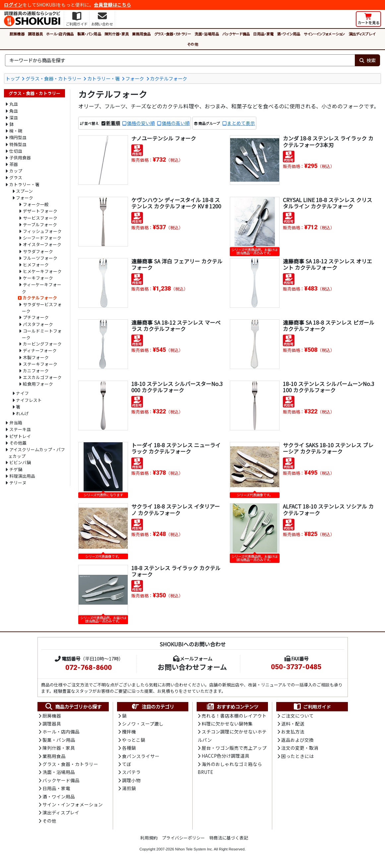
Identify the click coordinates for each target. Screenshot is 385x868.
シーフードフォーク (42, 238)
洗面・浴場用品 (207, 34)
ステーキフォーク (40, 364)
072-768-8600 (89, 668)
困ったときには (297, 756)
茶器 (14, 164)
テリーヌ (18, 483)
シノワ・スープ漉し (143, 724)
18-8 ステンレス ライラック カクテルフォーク (176, 571)
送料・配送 (293, 724)
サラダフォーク (38, 251)
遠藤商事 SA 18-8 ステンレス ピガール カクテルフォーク (329, 325)
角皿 (14, 111)
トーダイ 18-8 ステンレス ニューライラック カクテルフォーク (176, 448)
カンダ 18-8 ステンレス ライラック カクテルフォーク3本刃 (328, 141)
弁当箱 (16, 423)
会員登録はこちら (112, 5)
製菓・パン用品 (89, 34)
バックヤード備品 (236, 34)
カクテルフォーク (168, 78)
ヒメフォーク (36, 265)
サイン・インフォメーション (324, 34)
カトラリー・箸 (103, 78)
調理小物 (131, 780)
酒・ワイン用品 (289, 34)
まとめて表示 (241, 123)
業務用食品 (141, 34)
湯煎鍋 (129, 788)
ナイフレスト (29, 400)
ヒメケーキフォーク (42, 271)
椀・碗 (16, 131)
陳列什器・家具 (117, 34)
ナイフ (22, 393)
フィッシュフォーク (42, 231)
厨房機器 (17, 34)
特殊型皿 (18, 144)
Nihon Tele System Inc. (194, 849)
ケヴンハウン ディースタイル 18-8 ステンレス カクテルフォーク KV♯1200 (176, 203)
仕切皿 (16, 151)
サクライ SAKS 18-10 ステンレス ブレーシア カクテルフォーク (328, 448)
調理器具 (35, 34)
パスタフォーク (38, 324)
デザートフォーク (40, 211)
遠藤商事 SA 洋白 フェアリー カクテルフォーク (177, 264)
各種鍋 (129, 748)
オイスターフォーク (42, 244)
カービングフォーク (42, 344)
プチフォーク (36, 317)
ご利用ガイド (312, 707)
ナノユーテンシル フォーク (164, 138)
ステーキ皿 (20, 429)
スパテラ (131, 772)
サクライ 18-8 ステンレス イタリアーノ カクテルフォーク (176, 509)
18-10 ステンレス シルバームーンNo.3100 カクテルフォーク (329, 387)
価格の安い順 (141, 123)
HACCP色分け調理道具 (225, 756)
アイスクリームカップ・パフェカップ (37, 453)
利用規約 (149, 838)
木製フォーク (36, 357)
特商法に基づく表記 (229, 838)
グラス (16, 177)
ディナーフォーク (40, 350)
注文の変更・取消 (300, 748)
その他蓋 (18, 443)
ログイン (13, 5)
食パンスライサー (141, 756)
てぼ (127, 764)
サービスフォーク (40, 218)
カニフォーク (36, 371)
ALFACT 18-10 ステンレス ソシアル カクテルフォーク (328, 509)
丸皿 (14, 104)
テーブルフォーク (40, 224)
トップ (13, 78)
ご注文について (297, 716)
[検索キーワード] (180, 60)
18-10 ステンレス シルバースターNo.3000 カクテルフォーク (177, 387)
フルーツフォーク (40, 258)
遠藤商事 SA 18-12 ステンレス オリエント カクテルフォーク (327, 264)
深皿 (14, 117)
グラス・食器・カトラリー (173, 34)
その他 (192, 44)
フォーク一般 (36, 204)
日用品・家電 (263, 34)
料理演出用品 (22, 476)
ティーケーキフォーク (42, 288)
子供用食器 (20, 158)
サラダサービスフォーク (42, 308)
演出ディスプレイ (362, 34)
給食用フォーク (38, 384)
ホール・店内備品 (60, 34)
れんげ (22, 413)
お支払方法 (293, 732)
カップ (16, 171)
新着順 (113, 123)
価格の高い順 (176, 123)
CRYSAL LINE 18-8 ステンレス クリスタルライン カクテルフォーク (327, 203)
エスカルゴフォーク (42, 377)
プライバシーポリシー (183, 838)
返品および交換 (297, 740)
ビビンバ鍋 (20, 462)
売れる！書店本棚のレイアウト (234, 716)
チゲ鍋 (16, 469)
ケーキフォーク (38, 278)
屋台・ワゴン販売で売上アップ (234, 748)
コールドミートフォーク (42, 334)
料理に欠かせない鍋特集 (227, 724)
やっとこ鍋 (134, 740)
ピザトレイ (20, 436)
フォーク (135, 78)
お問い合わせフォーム (192, 667)
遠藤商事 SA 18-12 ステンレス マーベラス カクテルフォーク (176, 325)
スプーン (24, 191)
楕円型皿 (18, 137)
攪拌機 (129, 732)
